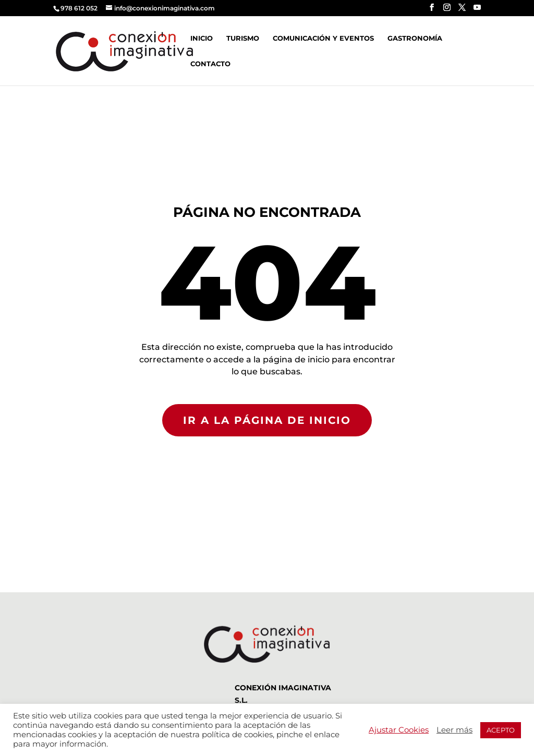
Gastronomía (415, 38)
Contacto (210, 64)
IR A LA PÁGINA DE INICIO (267, 420)
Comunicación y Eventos (323, 38)
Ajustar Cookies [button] (399, 730)
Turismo (243, 38)
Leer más (454, 730)
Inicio (202, 38)
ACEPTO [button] (501, 730)
